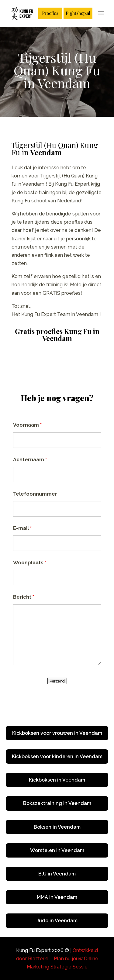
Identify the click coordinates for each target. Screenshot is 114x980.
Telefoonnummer (35, 494)
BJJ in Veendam (57, 874)
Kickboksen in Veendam (57, 780)
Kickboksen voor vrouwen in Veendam (57, 733)
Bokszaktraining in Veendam (57, 803)
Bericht (24, 597)
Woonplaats (30, 563)
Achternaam (30, 460)
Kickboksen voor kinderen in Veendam (57, 756)
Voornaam (27, 425)
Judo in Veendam (57, 921)
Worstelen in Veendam (57, 850)
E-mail (22, 528)
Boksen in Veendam (57, 827)
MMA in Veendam (57, 897)
